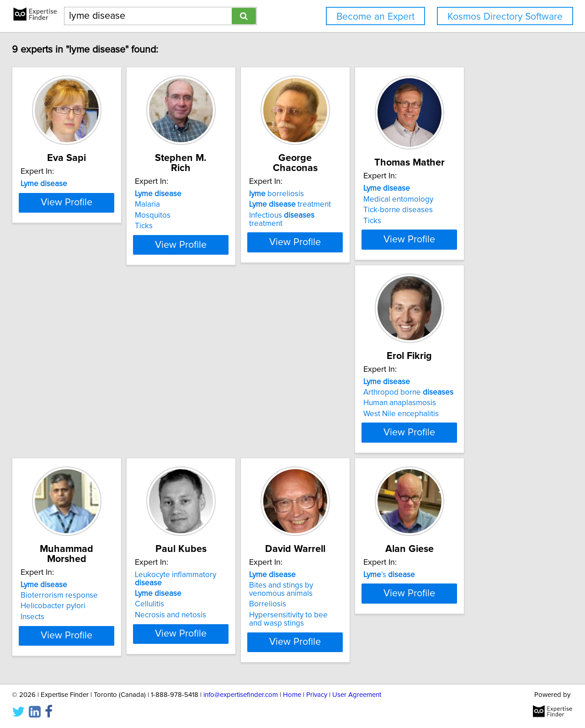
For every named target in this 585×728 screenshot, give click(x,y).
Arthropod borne (72, 429)
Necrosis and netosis (337, 450)
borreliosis (329, 194)
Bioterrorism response (203, 429)
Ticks (173, 226)
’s (53, 643)
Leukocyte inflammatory (356, 418)
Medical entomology (473, 209)
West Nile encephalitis (65, 450)
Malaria (177, 204)
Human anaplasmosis (63, 440)
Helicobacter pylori (197, 440)
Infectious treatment (351, 215)
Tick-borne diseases (473, 220)
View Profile (85, 261)
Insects (176, 450)
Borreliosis (457, 448)
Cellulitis (316, 440)
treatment (342, 204)
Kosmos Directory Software (505, 17)
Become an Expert (375, 17)
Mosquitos (182, 215)
